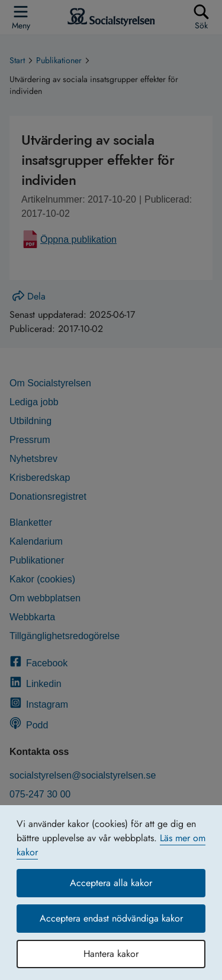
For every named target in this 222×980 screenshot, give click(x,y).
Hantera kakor (111, 954)
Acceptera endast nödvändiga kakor (111, 918)
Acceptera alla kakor (111, 883)
